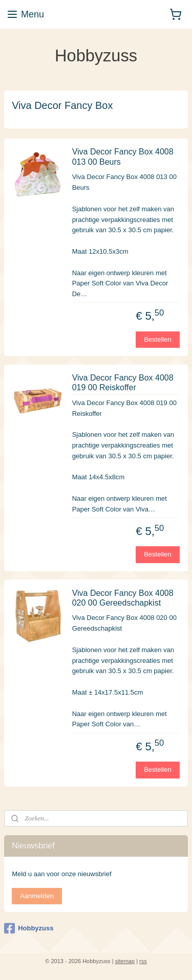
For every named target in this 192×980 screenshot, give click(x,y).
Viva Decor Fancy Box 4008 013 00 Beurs (123, 157)
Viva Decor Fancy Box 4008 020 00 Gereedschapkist (123, 597)
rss (143, 961)
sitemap (125, 961)
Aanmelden (37, 896)
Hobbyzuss (29, 928)
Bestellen (157, 339)
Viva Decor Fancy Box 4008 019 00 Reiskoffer (123, 383)
